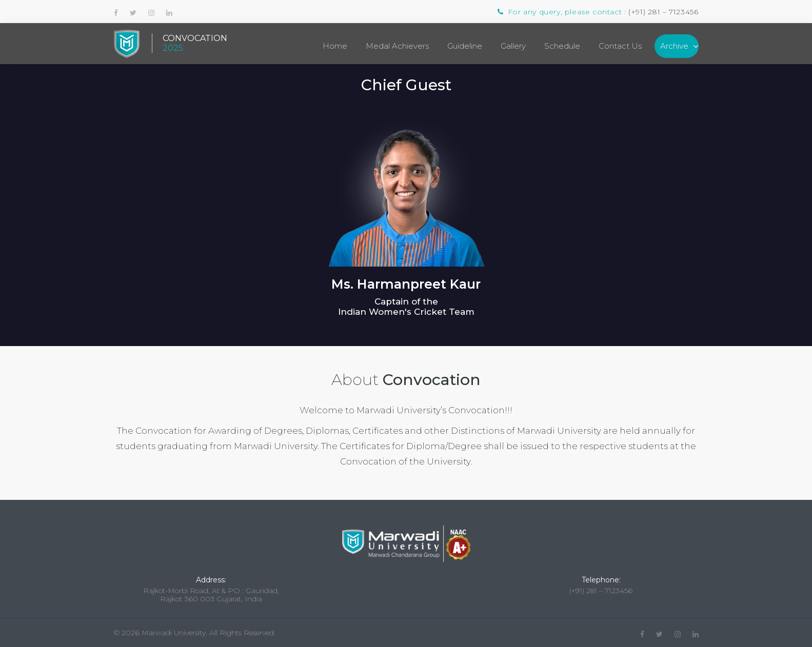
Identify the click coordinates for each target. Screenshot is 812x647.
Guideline (465, 46)
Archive (674, 46)
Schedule (562, 46)
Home (335, 46)
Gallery (513, 46)
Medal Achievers (397, 46)
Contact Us (620, 46)
